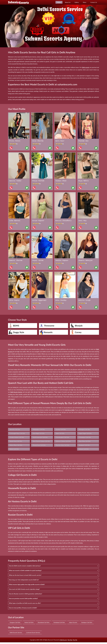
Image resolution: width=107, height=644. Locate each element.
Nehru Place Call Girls (16, 447)
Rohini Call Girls (14, 451)
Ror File (75, 642)
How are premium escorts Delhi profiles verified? (23, 600)
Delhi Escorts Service (16, 634)
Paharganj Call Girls (84, 431)
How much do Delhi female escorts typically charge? (24, 591)
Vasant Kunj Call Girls (16, 443)
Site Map (70, 642)
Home (59, 2)
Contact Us (94, 2)
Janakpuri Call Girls (84, 447)
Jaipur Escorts (73, 624)
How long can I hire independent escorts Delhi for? (24, 581)
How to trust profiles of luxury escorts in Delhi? (23, 609)
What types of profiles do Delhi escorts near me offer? (25, 605)
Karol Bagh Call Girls (39, 435)
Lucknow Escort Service (33, 634)
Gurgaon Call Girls (15, 624)
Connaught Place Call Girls (17, 435)
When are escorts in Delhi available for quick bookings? (25, 572)
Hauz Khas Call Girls (85, 443)
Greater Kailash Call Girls (17, 439)
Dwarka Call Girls (61, 431)
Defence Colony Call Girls (63, 443)
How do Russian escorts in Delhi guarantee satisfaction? (25, 595)
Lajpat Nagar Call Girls (85, 435)
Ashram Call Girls (84, 451)
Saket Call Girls (60, 435)
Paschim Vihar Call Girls (63, 447)
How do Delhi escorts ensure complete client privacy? (25, 567)
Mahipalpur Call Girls (39, 431)
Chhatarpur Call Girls (85, 439)
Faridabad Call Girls (59, 624)
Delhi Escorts (63, 642)
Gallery (77, 2)
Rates (85, 2)
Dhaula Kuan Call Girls (39, 447)
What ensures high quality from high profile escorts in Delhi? (27, 586)
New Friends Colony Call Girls (41, 443)
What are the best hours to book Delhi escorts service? (25, 577)
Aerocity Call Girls (15, 431)
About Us (68, 2)
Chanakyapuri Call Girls (62, 439)
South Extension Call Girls (40, 439)
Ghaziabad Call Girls (44, 624)
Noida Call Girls (29, 624)
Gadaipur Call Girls (87, 624)
